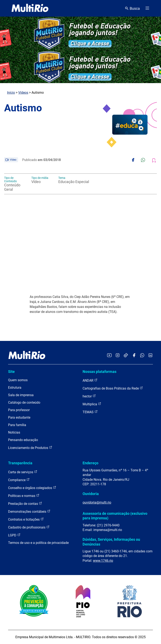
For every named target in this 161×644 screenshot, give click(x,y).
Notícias (14, 432)
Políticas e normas (24, 496)
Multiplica (92, 404)
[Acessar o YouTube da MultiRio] (109, 356)
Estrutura (15, 388)
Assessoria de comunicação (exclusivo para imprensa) (115, 516)
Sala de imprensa (21, 395)
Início (11, 93)
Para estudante (19, 417)
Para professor (19, 410)
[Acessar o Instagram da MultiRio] (118, 356)
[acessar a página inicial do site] (30, 8)
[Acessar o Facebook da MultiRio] (134, 356)
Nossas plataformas (99, 372)
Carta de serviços (23, 472)
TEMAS (90, 412)
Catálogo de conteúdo (24, 402)
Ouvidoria (91, 494)
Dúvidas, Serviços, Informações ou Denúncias (111, 542)
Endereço (90, 463)
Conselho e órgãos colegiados (32, 488)
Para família (17, 425)
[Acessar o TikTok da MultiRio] (126, 356)
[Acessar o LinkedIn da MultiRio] (150, 356)
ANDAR (90, 380)
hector (89, 396)
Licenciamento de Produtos (30, 448)
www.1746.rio (103, 561)
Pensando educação (23, 440)
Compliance (19, 480)
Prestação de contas (25, 503)
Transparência (20, 463)
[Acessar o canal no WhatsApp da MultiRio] (142, 356)
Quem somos (18, 380)
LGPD (14, 535)
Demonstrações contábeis (29, 511)
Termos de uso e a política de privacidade (38, 543)
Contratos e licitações (26, 519)
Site (11, 372)
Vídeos (23, 93)
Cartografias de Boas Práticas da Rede (113, 388)
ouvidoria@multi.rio (97, 502)
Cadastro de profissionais (29, 527)
